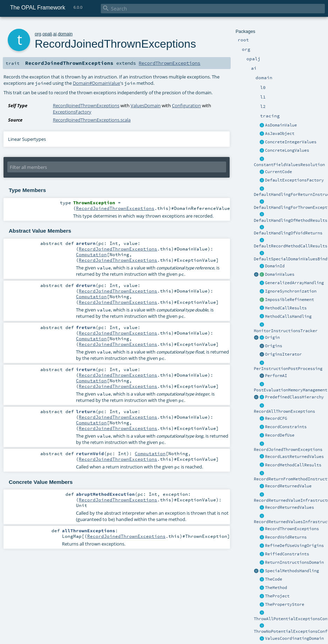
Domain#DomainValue (96, 83)
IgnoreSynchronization (291, 291)
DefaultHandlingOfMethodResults (291, 220)
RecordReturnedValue (288, 486)
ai (55, 34)
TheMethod (276, 588)
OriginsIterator (283, 354)
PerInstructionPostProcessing (288, 369)
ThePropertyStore (285, 604)
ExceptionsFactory (72, 112)
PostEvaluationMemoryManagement (291, 390)
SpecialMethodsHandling (292, 571)
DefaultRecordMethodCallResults (291, 246)
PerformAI (276, 376)
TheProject (277, 596)
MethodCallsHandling (288, 316)
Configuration (186, 105)
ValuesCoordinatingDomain (294, 638)
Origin (272, 337)
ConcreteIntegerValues (291, 142)
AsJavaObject (280, 133)
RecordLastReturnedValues (294, 457)
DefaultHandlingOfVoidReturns (288, 233)
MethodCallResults (286, 308)
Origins (274, 346)
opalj (47, 34)
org (38, 34)
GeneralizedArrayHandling (294, 283)
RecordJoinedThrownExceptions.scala (92, 120)
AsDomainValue (281, 125)
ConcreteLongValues (287, 150)
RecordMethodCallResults (293, 465)
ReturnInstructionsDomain (294, 562)
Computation (91, 254)
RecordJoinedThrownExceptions (288, 450)
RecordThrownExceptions (292, 529)
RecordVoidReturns (286, 537)
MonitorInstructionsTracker (286, 331)
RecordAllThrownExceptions (284, 411)
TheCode (274, 579)
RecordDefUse (280, 435)
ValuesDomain (146, 105)
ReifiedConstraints (287, 554)
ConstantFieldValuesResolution (289, 165)
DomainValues (280, 274)
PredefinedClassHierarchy (294, 397)
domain (65, 34)
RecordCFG (276, 418)
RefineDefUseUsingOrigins (294, 546)
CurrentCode (278, 172)
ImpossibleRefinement (289, 300)
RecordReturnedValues (289, 507)
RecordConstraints (286, 427)
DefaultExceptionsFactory (294, 180)
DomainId (275, 266)
